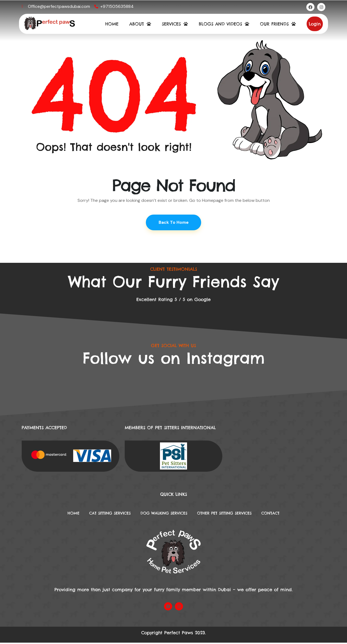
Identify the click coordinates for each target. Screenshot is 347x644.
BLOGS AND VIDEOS (224, 24)
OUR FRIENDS (278, 24)
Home (60, 514)
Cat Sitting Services (101, 514)
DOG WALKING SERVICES (163, 514)
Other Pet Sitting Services (231, 514)
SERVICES (175, 24)
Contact (284, 514)
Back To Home (174, 223)
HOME (112, 24)
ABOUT (140, 24)
